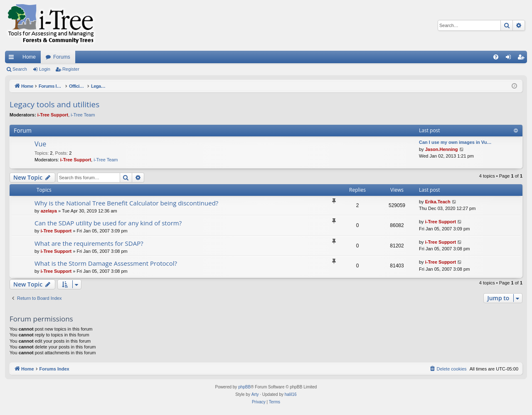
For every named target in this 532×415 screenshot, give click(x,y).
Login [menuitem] (510, 59)
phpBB (244, 387)
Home (29, 57)
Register (71, 69)
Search (20, 69)
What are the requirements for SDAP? (89, 243)
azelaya (49, 211)
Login (45, 69)
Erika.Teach (438, 202)
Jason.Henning (442, 149)
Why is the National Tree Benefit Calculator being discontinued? (126, 203)
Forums (62, 57)
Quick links (13, 59)
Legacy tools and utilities (54, 104)
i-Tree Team (83, 115)
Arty (255, 394)
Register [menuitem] (523, 59)
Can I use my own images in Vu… (455, 142)
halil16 (291, 394)
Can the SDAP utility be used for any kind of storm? (108, 223)
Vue (40, 144)
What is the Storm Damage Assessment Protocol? (106, 263)
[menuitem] (496, 57)
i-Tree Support (53, 115)
